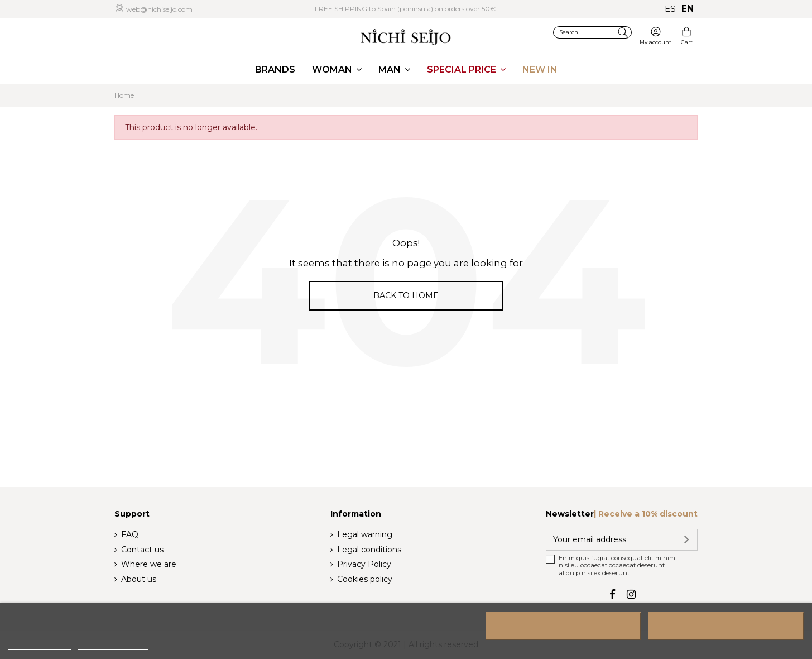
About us (139, 579)
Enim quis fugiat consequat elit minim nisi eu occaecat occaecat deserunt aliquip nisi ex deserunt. (617, 566)
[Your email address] (609, 540)
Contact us (142, 550)
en (688, 9)
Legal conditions (369, 550)
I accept (725, 626)
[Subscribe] (685, 540)
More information (40, 644)
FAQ (130, 534)
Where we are (149, 564)
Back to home (406, 295)
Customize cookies (113, 644)
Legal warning (365, 534)
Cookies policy (365, 579)
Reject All (564, 626)
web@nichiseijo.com (158, 9)
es (670, 9)
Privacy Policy (364, 564)
